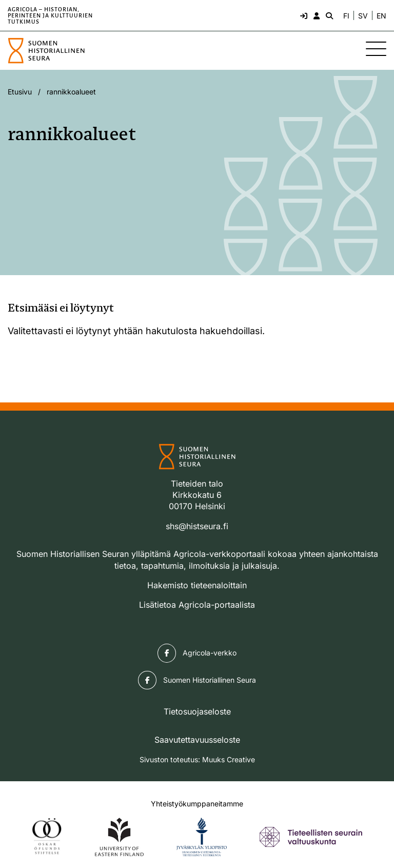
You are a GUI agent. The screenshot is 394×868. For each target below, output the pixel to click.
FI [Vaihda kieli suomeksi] (346, 16)
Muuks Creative (229, 759)
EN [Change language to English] (381, 16)
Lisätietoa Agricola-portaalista (197, 605)
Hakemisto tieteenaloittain (197, 585)
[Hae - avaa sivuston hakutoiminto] (328, 15)
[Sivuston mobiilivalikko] (376, 49)
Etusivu (20, 92)
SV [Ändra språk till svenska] (363, 16)
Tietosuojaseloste (197, 711)
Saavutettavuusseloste (197, 740)
